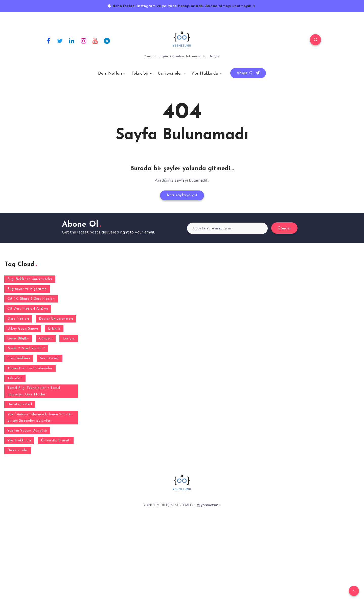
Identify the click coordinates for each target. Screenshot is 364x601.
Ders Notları (110, 74)
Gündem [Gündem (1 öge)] (46, 339)
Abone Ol (248, 73)
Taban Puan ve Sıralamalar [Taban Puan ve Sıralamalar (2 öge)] (30, 368)
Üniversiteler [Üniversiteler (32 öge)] (18, 450)
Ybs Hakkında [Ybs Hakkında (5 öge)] (19, 441)
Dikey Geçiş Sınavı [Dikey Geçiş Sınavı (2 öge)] (23, 329)
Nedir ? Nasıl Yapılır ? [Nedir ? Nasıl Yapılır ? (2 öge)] (26, 348)
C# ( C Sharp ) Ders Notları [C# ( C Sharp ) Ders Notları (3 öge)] (31, 299)
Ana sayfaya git (182, 195)
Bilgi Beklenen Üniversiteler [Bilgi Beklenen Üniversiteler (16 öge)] (30, 279)
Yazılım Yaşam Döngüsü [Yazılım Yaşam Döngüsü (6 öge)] (27, 431)
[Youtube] (95, 40)
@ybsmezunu (209, 505)
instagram (146, 6)
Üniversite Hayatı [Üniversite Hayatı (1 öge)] (56, 441)
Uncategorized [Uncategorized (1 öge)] (20, 404)
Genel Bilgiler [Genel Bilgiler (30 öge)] (18, 339)
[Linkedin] (72, 40)
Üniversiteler (170, 74)
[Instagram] (84, 40)
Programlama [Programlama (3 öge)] (19, 358)
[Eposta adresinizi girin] (227, 228)
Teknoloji (140, 74)
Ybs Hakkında (205, 74)
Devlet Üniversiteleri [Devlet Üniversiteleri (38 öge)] (56, 319)
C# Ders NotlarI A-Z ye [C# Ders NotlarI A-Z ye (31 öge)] (28, 309)
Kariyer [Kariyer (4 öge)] (69, 339)
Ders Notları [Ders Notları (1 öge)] (18, 319)
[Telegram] (107, 40)
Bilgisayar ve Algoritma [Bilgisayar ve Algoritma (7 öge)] (27, 289)
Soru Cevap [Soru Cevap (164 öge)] (50, 358)
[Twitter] (60, 40)
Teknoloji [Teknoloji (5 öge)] (15, 378)
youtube (169, 6)
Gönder (284, 229)
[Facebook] (48, 40)
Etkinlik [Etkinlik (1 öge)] (54, 329)
